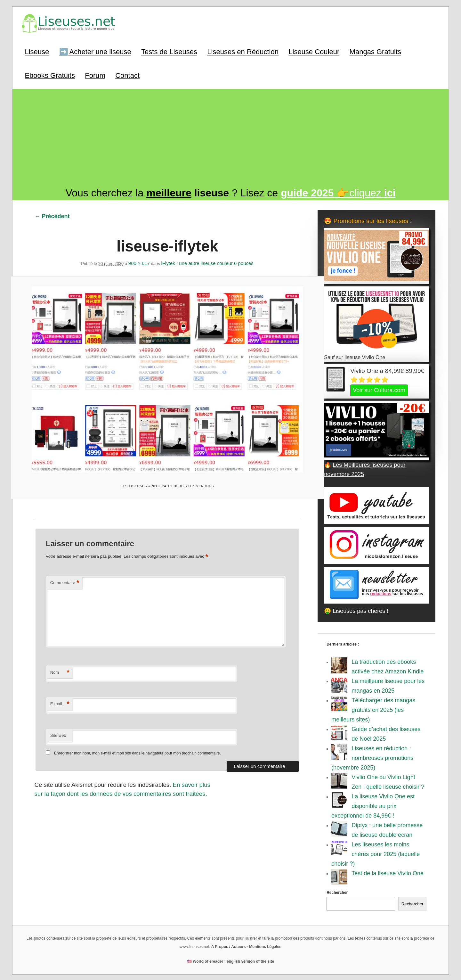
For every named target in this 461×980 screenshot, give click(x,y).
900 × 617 (139, 262)
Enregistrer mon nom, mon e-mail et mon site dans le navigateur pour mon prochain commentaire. (137, 749)
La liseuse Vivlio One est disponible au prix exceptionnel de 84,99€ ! (373, 805)
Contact (127, 74)
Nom (60, 669)
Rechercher (337, 892)
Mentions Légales (265, 946)
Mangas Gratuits (375, 51)
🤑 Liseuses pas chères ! (356, 610)
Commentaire (65, 579)
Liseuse (36, 51)
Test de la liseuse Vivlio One (388, 873)
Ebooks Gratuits (49, 74)
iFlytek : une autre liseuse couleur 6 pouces (207, 262)
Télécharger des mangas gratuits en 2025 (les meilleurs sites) (374, 709)
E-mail (60, 700)
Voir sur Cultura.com (379, 389)
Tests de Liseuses (169, 51)
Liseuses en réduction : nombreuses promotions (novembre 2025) (373, 757)
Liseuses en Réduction (243, 51)
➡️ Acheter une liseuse (95, 51)
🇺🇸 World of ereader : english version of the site (230, 961)
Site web (58, 732)
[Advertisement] (230, 139)
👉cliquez (338, 192)
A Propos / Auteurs (229, 946)
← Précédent (52, 215)
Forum (95, 74)
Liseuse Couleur (314, 51)
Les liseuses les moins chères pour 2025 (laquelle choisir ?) (376, 853)
